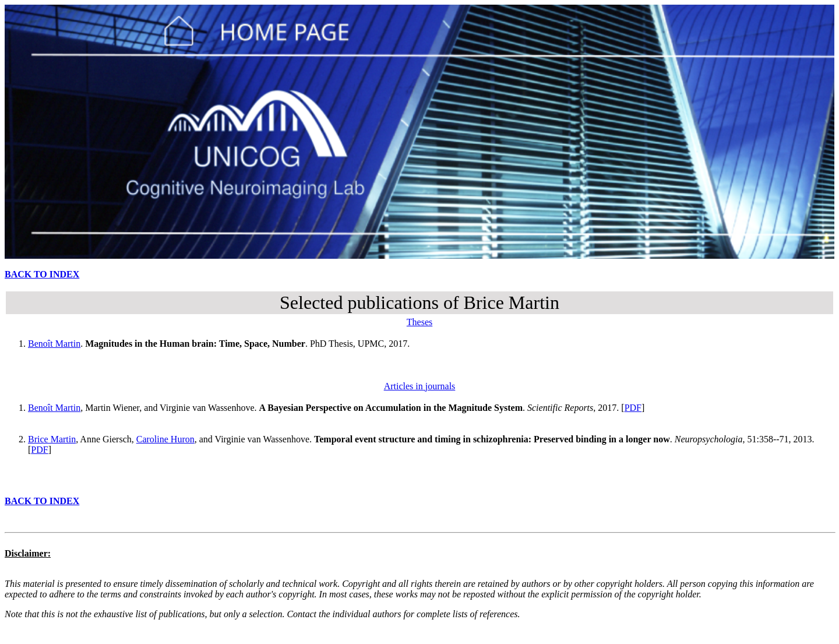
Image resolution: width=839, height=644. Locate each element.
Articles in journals (420, 386)
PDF (633, 408)
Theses (419, 322)
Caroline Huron (165, 439)
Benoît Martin (54, 344)
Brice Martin (52, 439)
